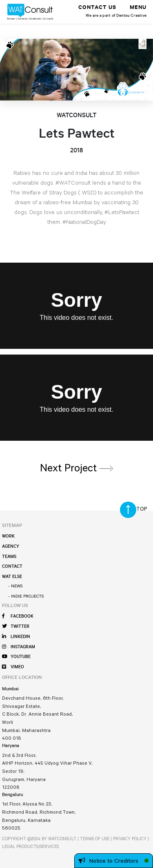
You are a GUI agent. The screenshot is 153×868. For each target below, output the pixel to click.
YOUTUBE (16, 657)
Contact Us (97, 8)
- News (15, 586)
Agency (11, 547)
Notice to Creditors (109, 861)
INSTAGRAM (18, 647)
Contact (12, 567)
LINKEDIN (16, 637)
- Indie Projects (26, 596)
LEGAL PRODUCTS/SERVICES (30, 846)
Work (8, 537)
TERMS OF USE (95, 839)
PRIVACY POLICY (130, 839)
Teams (9, 557)
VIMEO (13, 667)
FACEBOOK (18, 616)
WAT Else (12, 577)
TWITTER (16, 627)
